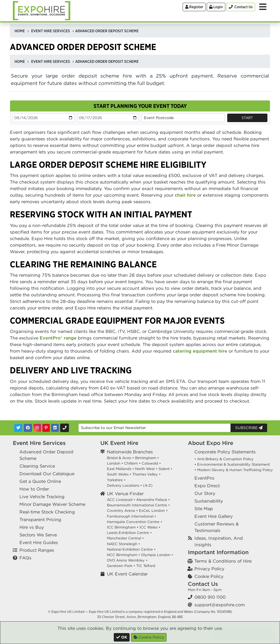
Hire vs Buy (32, 527)
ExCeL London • (153, 511)
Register (194, 7)
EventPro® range (58, 338)
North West (145, 469)
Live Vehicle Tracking (42, 497)
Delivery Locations (123, 485)
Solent (164, 469)
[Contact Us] (241, 7)
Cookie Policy (209, 576)
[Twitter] (18, 428)
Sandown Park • (121, 566)
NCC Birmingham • (123, 555)
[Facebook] (28, 428)
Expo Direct (207, 486)
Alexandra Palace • (153, 500)
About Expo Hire (211, 443)
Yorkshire (115, 480)
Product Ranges (37, 550)
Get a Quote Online (40, 481)
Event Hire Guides (39, 542)
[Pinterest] (46, 428)
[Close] (122, 637)
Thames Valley (145, 474)
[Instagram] (37, 428)
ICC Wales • (150, 527)
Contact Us (203, 584)
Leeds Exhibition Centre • (129, 533)
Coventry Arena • (122, 511)
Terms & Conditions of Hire (223, 561)
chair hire (185, 195)
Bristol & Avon (119, 458)
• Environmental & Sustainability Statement (232, 464)
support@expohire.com (220, 605)
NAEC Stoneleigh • (123, 544)
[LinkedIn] (55, 428)
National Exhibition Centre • (131, 549)
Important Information (218, 552)
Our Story (205, 493)
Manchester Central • (125, 538)
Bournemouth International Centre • (138, 505)
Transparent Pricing (40, 519)
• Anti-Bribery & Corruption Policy (224, 459)
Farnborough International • (132, 516)
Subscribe (249, 428)
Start (247, 118)
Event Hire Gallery (214, 516)
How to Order (34, 489)
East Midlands (119, 469)
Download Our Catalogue (47, 474)
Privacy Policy (209, 569)
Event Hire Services (39, 443)
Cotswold (150, 463)
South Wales (118, 474)
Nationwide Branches (130, 452)
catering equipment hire (200, 351)
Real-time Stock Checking (47, 512)
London (114, 463)
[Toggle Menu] (263, 7)
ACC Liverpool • (121, 500)
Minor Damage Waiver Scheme (52, 504)
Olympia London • (157, 555)
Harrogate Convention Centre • (135, 522)
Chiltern (131, 463)
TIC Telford (146, 566)
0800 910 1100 (210, 597)
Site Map (204, 509)
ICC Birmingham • (123, 527)
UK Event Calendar (127, 574)
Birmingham (146, 458)
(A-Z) (148, 485)
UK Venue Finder (125, 494)
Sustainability (209, 501)
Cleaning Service (37, 466)
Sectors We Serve (38, 535)
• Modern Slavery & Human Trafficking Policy (234, 470)
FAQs (25, 558)
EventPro (204, 478)
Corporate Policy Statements (225, 452)
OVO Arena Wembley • (127, 560)
